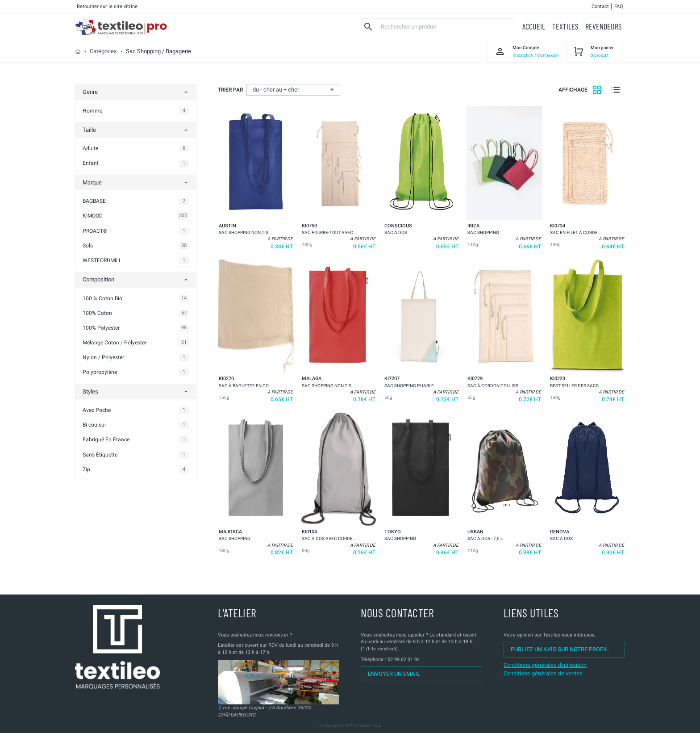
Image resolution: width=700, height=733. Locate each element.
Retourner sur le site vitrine (107, 6)
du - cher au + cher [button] (276, 90)
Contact (600, 6)
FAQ (619, 6)
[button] (534, 27)
